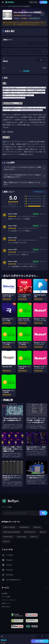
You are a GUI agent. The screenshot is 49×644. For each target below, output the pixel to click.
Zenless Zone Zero (30, 532)
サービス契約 (6, 597)
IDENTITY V (34, 537)
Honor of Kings (22, 537)
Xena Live (6, 541)
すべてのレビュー (40, 192)
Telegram (7, 560)
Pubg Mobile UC (24, 527)
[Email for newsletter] (21, 513)
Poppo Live (37, 527)
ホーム (3, 6)
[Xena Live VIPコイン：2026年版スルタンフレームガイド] (37, 444)
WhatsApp (7, 575)
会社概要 (4, 593)
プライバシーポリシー (9, 600)
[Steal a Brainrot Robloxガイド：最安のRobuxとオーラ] (37, 473)
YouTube (7, 565)
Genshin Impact (8, 537)
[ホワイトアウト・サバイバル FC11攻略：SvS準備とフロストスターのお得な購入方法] (37, 416)
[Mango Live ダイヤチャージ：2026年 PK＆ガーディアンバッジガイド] (12, 474)
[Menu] (3, 2)
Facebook (7, 570)
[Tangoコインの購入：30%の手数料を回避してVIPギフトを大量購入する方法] (12, 445)
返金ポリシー (6, 603)
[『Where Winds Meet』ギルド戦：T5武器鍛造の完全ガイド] (12, 416)
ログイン (43, 2)
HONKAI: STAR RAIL (9, 527)
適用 (43, 52)
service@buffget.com (11, 580)
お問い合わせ (6, 607)
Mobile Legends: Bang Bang (12, 532)
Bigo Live (43, 532)
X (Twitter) (7, 555)
